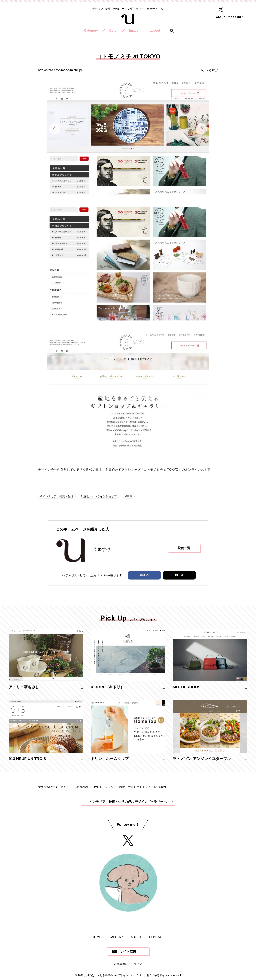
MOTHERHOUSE (188, 687)
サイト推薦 (128, 951)
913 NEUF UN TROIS (27, 759)
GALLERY (116, 937)
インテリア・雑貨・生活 (58, 496)
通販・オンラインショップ (100, 496)
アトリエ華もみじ (24, 687)
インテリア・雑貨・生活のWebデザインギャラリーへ (128, 802)
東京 (130, 496)
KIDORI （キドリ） (107, 687)
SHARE (144, 575)
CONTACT (157, 937)
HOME (97, 937)
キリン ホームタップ (110, 759)
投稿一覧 (184, 548)
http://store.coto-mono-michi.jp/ (60, 70)
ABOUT (136, 937)
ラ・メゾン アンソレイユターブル (202, 759)
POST (179, 575)
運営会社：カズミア (130, 964)
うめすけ (212, 70)
